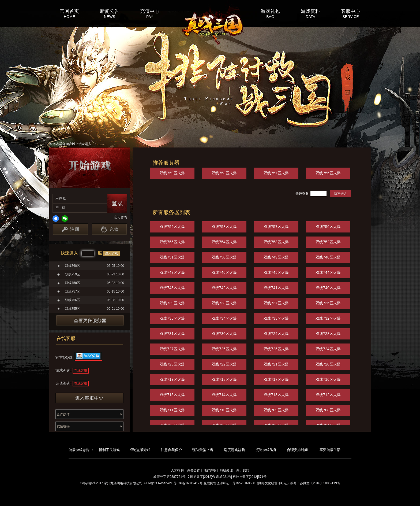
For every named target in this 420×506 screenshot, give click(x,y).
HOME (69, 17)
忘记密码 (121, 217)
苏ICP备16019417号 (188, 483)
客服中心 (351, 11)
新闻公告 (110, 11)
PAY (150, 17)
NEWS (110, 17)
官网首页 (69, 11)
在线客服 (81, 371)
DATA (310, 17)
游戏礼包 (270, 11)
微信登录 (65, 219)
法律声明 (210, 470)
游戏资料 (310, 11)
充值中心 (150, 11)
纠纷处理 (226, 470)
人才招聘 (177, 470)
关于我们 (243, 470)
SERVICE (350, 17)
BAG (270, 17)
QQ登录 (56, 219)
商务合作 (194, 470)
